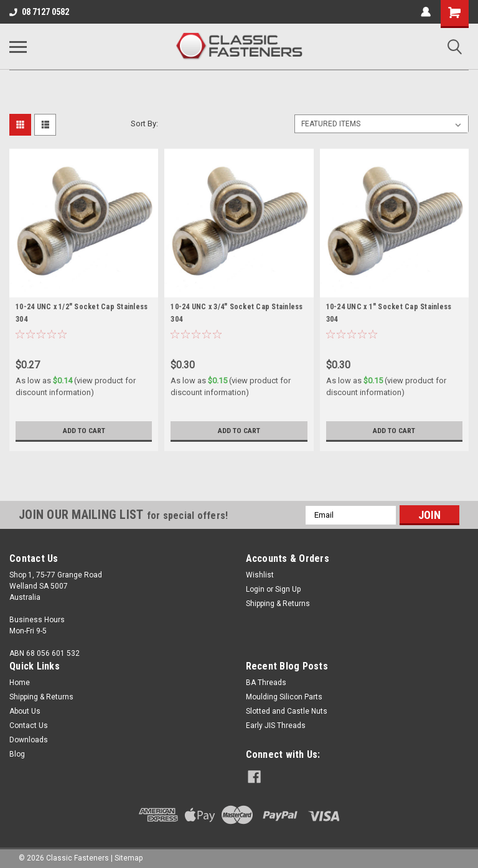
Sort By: (144, 124)
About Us (25, 711)
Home (20, 683)
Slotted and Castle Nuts (287, 711)
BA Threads (266, 683)
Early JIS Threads (276, 726)
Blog (17, 754)
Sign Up (288, 589)
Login (255, 589)
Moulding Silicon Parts (284, 697)
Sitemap (129, 856)
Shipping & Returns (278, 604)
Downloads (29, 740)
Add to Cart (84, 431)
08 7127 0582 (39, 12)
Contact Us (29, 726)
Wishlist (260, 575)
